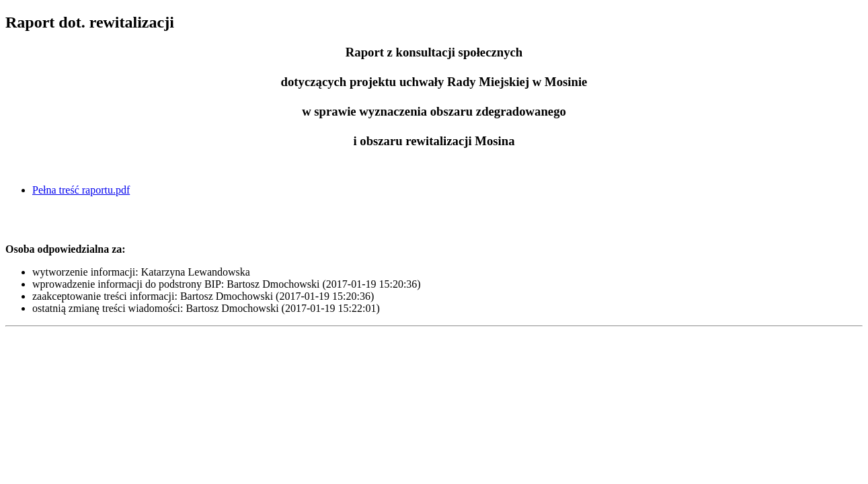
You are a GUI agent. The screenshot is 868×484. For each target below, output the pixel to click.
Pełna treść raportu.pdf (81, 190)
